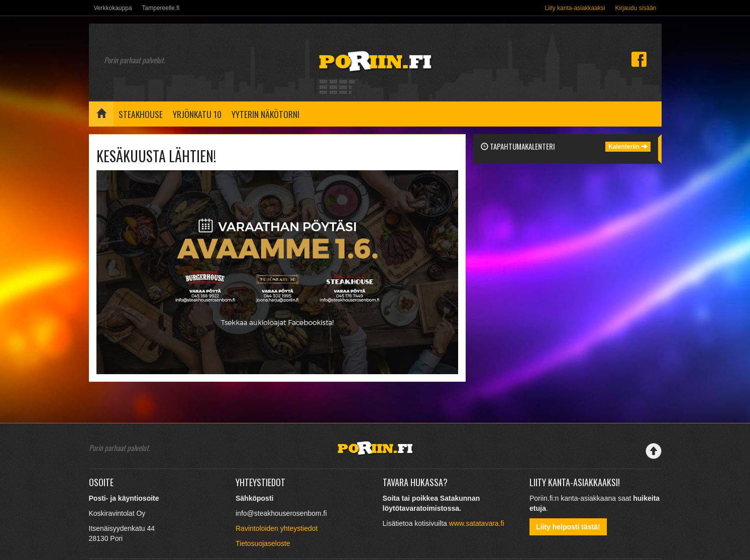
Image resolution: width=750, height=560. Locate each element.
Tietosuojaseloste (263, 543)
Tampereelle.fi (161, 8)
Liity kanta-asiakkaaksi (575, 8)
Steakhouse (141, 114)
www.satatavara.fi (477, 523)
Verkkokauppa (113, 8)
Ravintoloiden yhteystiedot (277, 528)
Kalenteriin (628, 147)
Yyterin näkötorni (265, 114)
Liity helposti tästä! (568, 527)
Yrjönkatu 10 (197, 114)
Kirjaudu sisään (635, 8)
